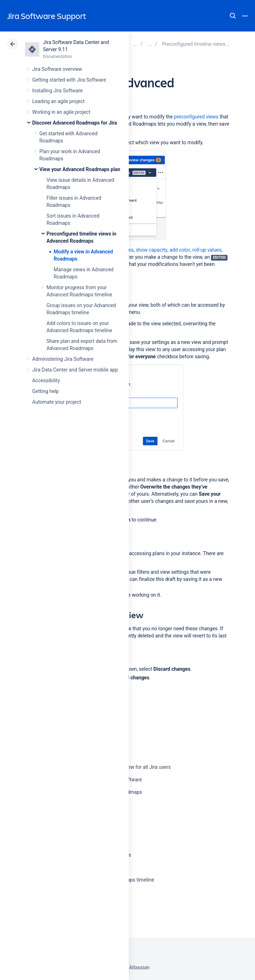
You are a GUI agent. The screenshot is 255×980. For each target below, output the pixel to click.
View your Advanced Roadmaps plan (80, 169)
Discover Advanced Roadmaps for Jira (75, 123)
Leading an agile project (58, 101)
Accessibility (46, 380)
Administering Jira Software (63, 359)
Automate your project (57, 402)
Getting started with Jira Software (69, 80)
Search (233, 16)
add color (180, 250)
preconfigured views (196, 117)
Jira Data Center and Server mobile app (75, 370)
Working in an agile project (61, 112)
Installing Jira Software (57, 91)
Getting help (45, 391)
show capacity (151, 250)
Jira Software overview (57, 69)
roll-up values (207, 250)
